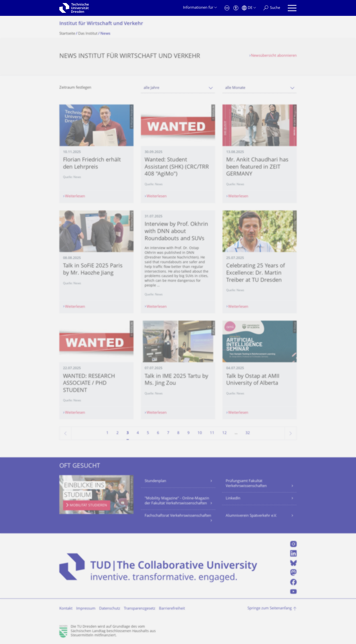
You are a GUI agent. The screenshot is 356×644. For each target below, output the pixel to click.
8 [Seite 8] (178, 433)
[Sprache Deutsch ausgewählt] (249, 8)
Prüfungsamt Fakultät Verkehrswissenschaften (246, 484)
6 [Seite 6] (158, 433)
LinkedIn (233, 499)
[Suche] (272, 8)
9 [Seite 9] (189, 433)
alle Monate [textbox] (235, 88)
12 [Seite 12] (224, 433)
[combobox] (178, 88)
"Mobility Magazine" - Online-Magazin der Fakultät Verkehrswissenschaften (177, 501)
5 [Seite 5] (148, 433)
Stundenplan (155, 481)
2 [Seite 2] (118, 433)
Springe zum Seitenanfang (270, 608)
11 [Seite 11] (212, 433)
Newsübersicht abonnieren (274, 56)
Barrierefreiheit (172, 609)
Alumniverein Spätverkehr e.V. (251, 516)
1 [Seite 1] (107, 433)
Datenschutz (110, 609)
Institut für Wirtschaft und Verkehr (101, 24)
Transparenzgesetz (140, 609)
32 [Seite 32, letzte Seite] (248, 433)
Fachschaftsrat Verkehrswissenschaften (178, 516)
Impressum (86, 609)
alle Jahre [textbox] (151, 88)
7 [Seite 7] (168, 433)
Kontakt (66, 609)
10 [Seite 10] (200, 433)
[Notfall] (227, 8)
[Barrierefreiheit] (236, 8)
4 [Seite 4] (138, 433)
